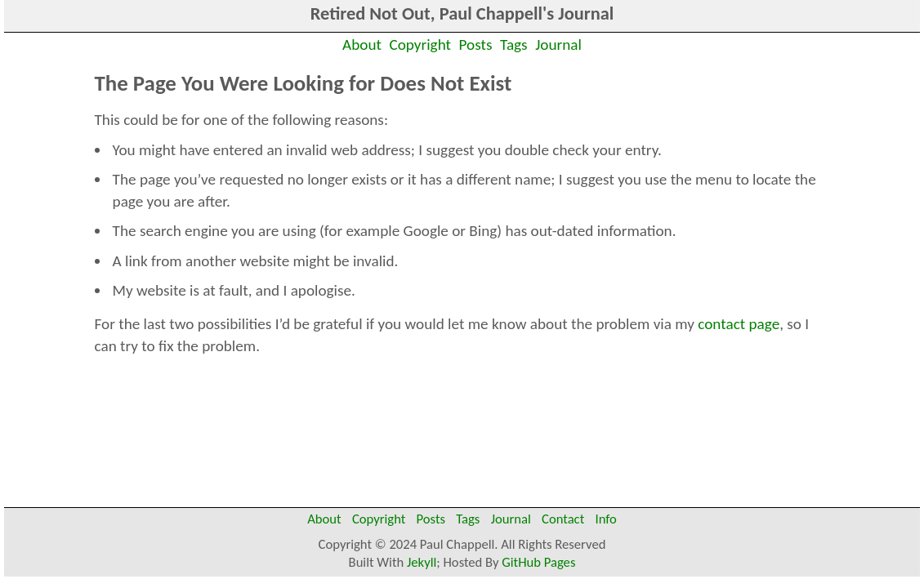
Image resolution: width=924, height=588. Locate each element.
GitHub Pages (538, 562)
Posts (476, 45)
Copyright (420, 45)
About (362, 45)
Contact (563, 519)
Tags (514, 45)
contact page (739, 324)
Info (605, 519)
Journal (558, 45)
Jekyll (422, 562)
